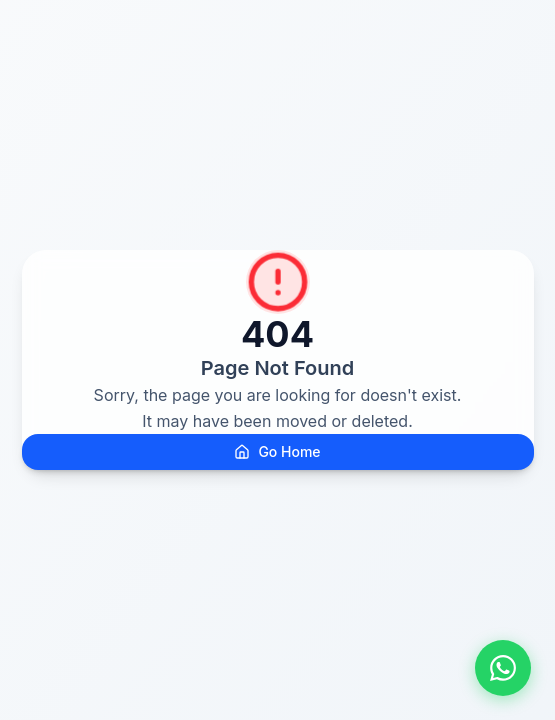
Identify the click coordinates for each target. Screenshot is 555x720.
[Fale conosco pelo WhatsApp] (503, 668)
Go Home (277, 451)
